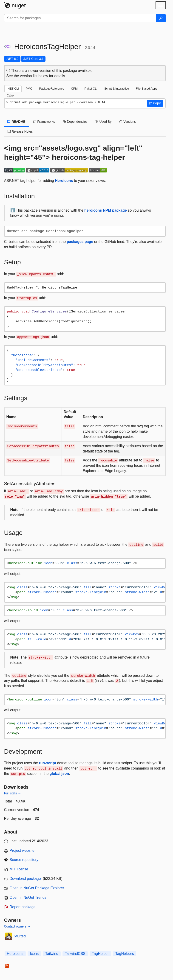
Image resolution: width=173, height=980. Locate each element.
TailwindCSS (75, 954)
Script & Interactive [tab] (117, 89)
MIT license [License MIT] (19, 869)
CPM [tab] (74, 89)
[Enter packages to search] (80, 18)
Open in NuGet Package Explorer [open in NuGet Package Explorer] (37, 888)
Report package (23, 907)
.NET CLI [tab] (13, 89)
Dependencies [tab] (75, 122)
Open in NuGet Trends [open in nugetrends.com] (28, 897)
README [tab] (17, 122)
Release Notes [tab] (20, 131)
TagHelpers (125, 954)
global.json (59, 774)
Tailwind (52, 954)
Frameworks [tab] (44, 122)
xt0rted (20, 936)
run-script (48, 763)
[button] (155, 103)
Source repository (24, 860)
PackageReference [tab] (52, 89)
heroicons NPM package (106, 210)
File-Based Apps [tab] (146, 89)
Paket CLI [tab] (91, 89)
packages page (80, 242)
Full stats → (13, 793)
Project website (22, 850)
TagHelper (100, 954)
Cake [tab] (10, 95)
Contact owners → (17, 926)
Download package (25, 879)
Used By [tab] (104, 122)
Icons (34, 954)
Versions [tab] (128, 122)
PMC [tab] (29, 89)
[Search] (161, 18)
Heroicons (64, 181)
